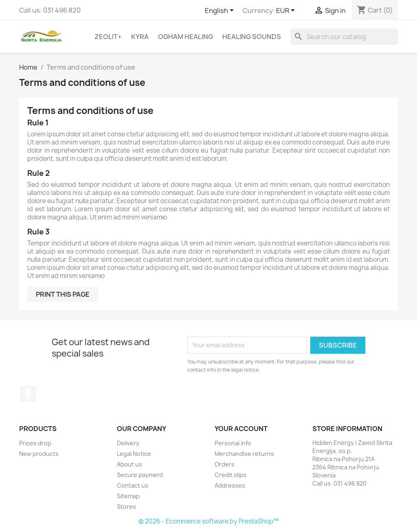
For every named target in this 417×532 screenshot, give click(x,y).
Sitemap (128, 496)
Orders (225, 464)
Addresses (230, 485)
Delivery (128, 443)
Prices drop (35, 443)
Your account (241, 429)
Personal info (233, 443)
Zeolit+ (108, 37)
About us (129, 464)
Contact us (133, 485)
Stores (126, 507)
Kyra (140, 37)
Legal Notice (134, 454)
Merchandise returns (244, 454)
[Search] (344, 37)
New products (39, 454)
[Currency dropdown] (287, 11)
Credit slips (230, 475)
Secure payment (140, 475)
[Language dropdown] (221, 11)
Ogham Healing (185, 37)
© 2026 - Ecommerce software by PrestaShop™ (209, 521)
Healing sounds (252, 37)
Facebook (28, 394)
